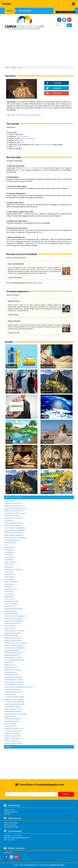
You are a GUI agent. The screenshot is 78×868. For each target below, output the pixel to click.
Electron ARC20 (25, 11)
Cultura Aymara (9, 579)
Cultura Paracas (9, 552)
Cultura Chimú (9, 572)
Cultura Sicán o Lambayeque (14, 569)
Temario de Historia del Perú (13, 503)
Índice (7, 67)
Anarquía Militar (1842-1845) (13, 692)
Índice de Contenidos (11, 812)
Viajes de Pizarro (10, 606)
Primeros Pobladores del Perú (14, 523)
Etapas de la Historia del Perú (32, 115)
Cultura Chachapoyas (11, 582)
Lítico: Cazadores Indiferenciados (15, 528)
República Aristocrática (12, 721)
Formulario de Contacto (11, 827)
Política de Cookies (10, 825)
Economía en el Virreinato (13, 633)
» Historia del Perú (14, 333)
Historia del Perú (16, 115)
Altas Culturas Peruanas (12, 540)
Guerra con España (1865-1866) (15, 704)
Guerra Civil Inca (10, 599)
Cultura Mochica (9, 557)
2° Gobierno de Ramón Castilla (14, 702)
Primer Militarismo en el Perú (14, 680)
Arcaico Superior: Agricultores (14, 535)
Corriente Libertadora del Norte (14, 660)
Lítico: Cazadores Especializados (15, 530)
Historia (14, 67)
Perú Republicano (10, 672)
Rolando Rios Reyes (58, 865)
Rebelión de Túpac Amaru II (13, 640)
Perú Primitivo (9, 521)
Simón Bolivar (9, 662)
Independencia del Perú (12, 655)
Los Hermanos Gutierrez (12, 707)
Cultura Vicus (9, 555)
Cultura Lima (8, 565)
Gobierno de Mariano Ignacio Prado (16, 714)
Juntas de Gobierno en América (14, 645)
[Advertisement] (39, 48)
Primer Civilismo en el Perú (13, 709)
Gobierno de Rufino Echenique (14, 699)
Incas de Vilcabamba (28, 138)
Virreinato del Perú (46, 145)
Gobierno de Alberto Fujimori (13, 743)
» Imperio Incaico (13, 315)
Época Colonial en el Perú (13, 623)
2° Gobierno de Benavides (13, 731)
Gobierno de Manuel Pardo (13, 711)
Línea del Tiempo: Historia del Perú (15, 508)
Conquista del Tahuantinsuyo (14, 609)
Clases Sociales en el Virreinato (14, 631)
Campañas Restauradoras (13, 689)
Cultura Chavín (9, 550)
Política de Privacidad (11, 823)
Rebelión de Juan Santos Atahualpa (16, 643)
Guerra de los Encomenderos (14, 621)
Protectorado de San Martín (13, 658)
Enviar (66, 794)
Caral (6, 545)
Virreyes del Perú (10, 628)
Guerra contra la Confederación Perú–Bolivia (19, 687)
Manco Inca (17, 147)
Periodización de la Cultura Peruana (16, 538)
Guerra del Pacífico (10, 716)
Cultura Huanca (9, 577)
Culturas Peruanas (10, 543)
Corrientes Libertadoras (12, 650)
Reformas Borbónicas (11, 636)
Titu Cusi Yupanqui (23, 136)
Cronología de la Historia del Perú (15, 513)
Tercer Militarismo (10, 726)
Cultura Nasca (9, 560)
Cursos (38, 4)
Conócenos (8, 814)
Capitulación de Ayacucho (13, 670)
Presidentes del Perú (11, 675)
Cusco (23, 143)
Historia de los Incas (11, 589)
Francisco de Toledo (29, 168)
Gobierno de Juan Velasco (13, 738)
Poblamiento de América (12, 516)
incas (20, 170)
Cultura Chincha (9, 574)
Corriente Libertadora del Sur (14, 653)
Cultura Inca (8, 587)
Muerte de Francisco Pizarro (13, 618)
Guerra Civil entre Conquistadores (15, 616)
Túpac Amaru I (38, 283)
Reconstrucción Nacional (12, 719)
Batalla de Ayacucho (11, 667)
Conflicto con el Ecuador (12, 733)
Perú (40, 168)
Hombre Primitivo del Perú (13, 525)
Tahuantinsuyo (9, 596)
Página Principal (9, 810)
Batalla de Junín (9, 665)
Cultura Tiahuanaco (11, 562)
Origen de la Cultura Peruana (14, 518)
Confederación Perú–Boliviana (14, 685)
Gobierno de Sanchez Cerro (13, 729)
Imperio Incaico (9, 594)
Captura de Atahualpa (11, 601)
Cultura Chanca (9, 584)
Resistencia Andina (10, 611)
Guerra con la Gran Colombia (14, 682)
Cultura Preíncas (10, 547)
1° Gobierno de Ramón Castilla (14, 697)
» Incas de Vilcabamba (15, 278)
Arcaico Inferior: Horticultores (14, 533)
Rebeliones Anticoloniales (12, 638)
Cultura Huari (9, 567)
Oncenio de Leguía (10, 724)
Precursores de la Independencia (15, 648)
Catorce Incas (9, 592)
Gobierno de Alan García (12, 741)
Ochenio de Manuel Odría (12, 736)
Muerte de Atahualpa (11, 604)
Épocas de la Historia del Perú (14, 511)
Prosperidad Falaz (10, 694)
